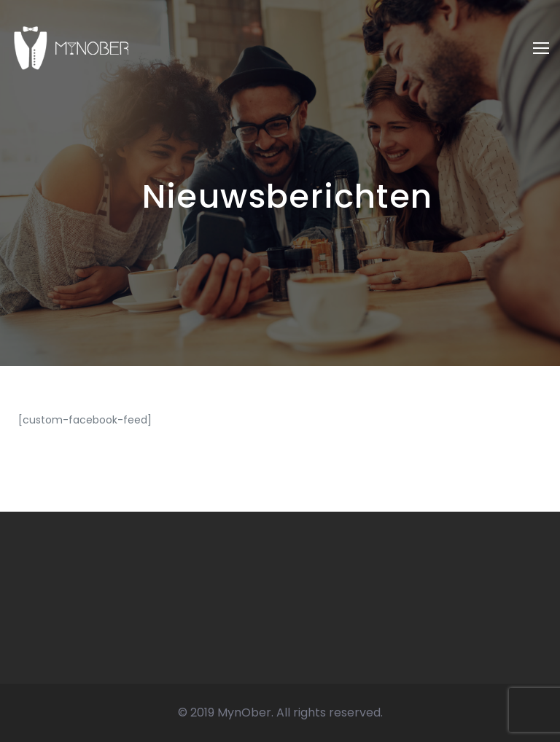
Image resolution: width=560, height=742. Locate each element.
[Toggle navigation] (541, 48)
